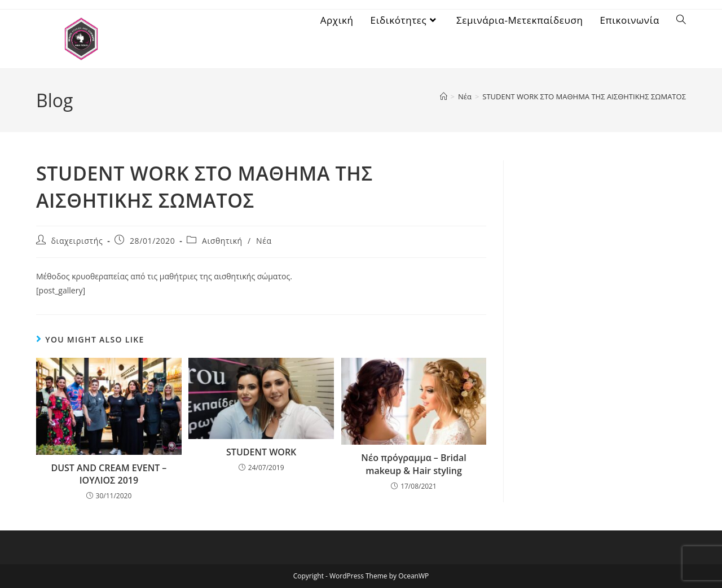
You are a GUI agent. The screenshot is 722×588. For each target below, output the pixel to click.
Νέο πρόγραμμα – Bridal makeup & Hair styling (413, 464)
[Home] (444, 96)
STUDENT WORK (261, 452)
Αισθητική (222, 241)
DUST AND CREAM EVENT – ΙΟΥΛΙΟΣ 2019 (109, 474)
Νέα (264, 241)
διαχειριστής (77, 241)
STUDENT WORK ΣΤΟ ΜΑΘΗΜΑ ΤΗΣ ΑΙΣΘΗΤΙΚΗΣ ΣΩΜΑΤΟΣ (584, 96)
